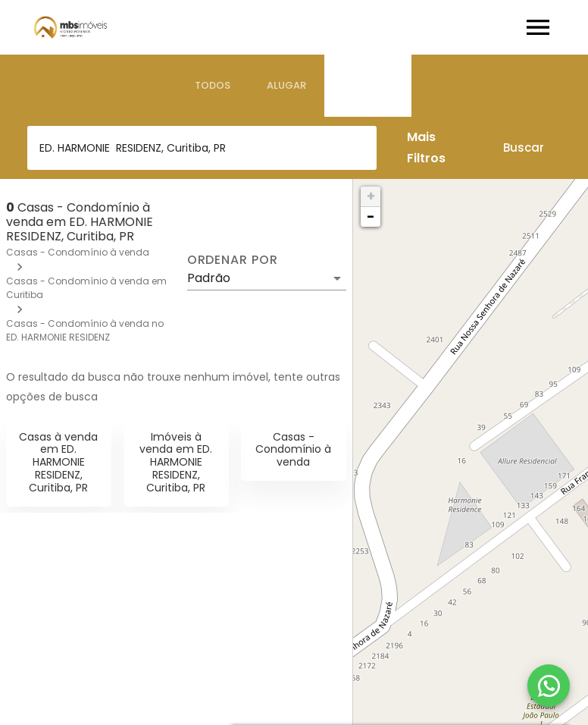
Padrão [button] (209, 278)
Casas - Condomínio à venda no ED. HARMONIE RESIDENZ (85, 330)
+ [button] (371, 196)
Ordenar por (233, 260)
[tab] (213, 86)
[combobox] (202, 148)
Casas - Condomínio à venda (78, 252)
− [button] (371, 217)
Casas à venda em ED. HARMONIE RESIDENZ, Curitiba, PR (58, 462)
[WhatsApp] (549, 686)
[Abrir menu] (538, 27)
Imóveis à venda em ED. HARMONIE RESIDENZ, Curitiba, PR (176, 462)
